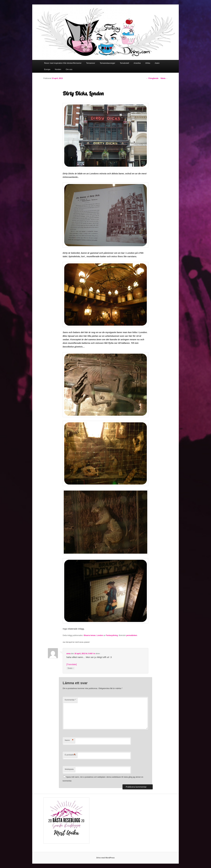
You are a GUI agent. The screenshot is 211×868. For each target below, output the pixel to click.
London (100, 635)
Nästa (164, 78)
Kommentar (70, 700)
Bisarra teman (90, 635)
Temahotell (124, 63)
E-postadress (70, 755)
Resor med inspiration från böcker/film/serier (63, 63)
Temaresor (91, 63)
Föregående (152, 78)
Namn (69, 740)
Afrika (148, 63)
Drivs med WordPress (106, 858)
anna (68, 654)
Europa (47, 69)
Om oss (69, 69)
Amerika (137, 63)
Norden (58, 69)
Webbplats (69, 769)
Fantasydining (112, 635)
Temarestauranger (108, 63)
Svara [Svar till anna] (71, 668)
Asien (157, 63)
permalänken (132, 635)
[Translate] (72, 664)
